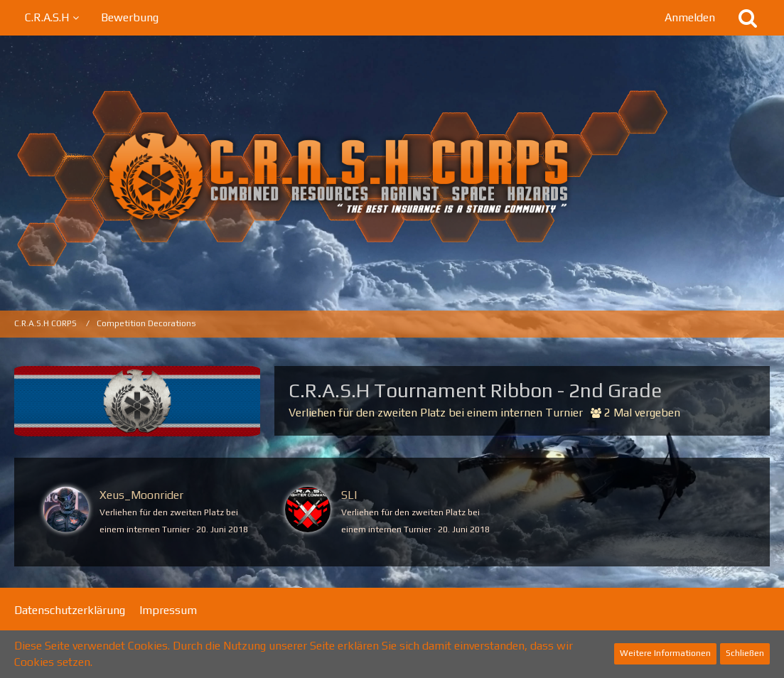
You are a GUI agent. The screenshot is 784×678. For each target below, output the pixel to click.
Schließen (745, 653)
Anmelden (690, 17)
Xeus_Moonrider (141, 495)
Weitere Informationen (665, 653)
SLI (349, 495)
